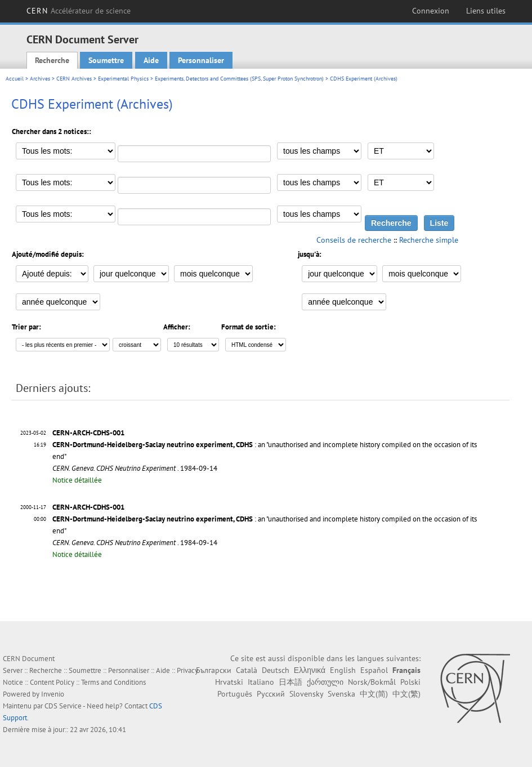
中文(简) (374, 694)
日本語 (290, 682)
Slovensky (306, 694)
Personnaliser (201, 60)
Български (214, 670)
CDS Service (63, 706)
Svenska (341, 694)
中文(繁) (406, 694)
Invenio (53, 694)
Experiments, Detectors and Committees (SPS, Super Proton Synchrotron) (239, 79)
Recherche (52, 60)
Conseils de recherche (354, 240)
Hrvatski (229, 682)
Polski (410, 682)
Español (374, 670)
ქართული (325, 682)
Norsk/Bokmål (372, 682)
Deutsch (276, 670)
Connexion (431, 11)
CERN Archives (74, 79)
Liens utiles (486, 11)
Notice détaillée (77, 480)
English (343, 670)
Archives (40, 79)
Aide (151, 60)
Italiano (261, 682)
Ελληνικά (310, 670)
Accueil (15, 79)
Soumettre (106, 60)
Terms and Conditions (113, 682)
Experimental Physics (123, 79)
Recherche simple (429, 240)
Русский (271, 694)
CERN (79, 11)
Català (247, 670)
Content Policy (52, 682)
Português (235, 694)
